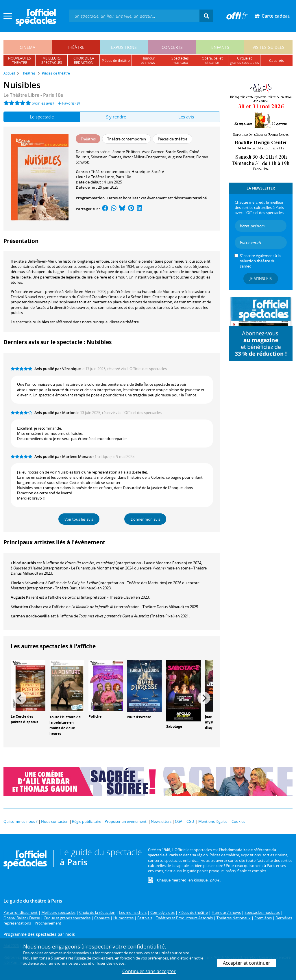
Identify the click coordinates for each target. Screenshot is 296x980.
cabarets (276, 61)
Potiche (95, 716)
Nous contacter (54, 821)
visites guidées (269, 47)
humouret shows (148, 60)
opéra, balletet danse (212, 60)
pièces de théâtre (116, 61)
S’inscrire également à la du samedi (260, 261)
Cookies (238, 821)
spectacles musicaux (180, 60)
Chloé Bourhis (23, 563)
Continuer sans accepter (149, 971)
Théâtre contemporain (110, 172)
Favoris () (69, 103)
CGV (178, 821)
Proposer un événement (126, 821)
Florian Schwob (25, 583)
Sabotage (174, 726)
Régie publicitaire (87, 821)
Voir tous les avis (79, 519)
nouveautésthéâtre (20, 60)
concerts (172, 47)
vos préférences (154, 958)
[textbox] (134, 16)
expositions (124, 47)
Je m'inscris (261, 279)
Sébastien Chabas (26, 607)
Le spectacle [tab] (42, 117)
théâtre (76, 47)
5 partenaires (62, 958)
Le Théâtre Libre (100, 177)
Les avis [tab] (186, 117)
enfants (220, 47)
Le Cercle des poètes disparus (24, 719)
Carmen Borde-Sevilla (30, 616)
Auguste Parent (24, 597)
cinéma (27, 47)
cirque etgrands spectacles (244, 60)
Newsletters (161, 821)
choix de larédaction (84, 60)
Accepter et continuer (247, 963)
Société (158, 172)
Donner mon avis (145, 519)
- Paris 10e (33, 95)
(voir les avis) (43, 103)
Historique (141, 172)
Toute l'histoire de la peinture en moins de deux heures (65, 725)
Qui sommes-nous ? (21, 821)
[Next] (204, 698)
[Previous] (20, 698)
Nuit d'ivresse (139, 717)
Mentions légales (213, 821)
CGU (190, 821)
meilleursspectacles (52, 60)
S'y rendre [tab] (116, 117)
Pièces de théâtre (124, 322)
